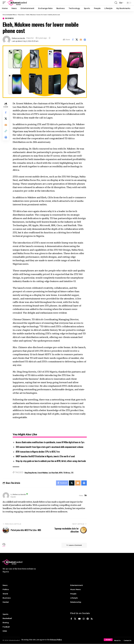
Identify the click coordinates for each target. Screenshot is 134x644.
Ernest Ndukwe (43, 473)
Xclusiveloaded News (16, 640)
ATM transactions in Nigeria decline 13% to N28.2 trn (38, 452)
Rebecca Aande (18, 38)
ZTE (72, 473)
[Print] (85, 40)
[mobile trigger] (5, 3)
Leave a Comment (74, 545)
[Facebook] (71, 619)
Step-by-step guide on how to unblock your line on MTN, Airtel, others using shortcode (51, 461)
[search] (116, 3)
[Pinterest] (88, 619)
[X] (75, 619)
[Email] (81, 40)
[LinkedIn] (86, 496)
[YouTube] (79, 619)
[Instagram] (84, 619)
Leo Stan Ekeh (54, 473)
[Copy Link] (6, 131)
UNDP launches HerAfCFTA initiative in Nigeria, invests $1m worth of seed (45, 456)
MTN (61, 473)
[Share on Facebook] (73, 40)
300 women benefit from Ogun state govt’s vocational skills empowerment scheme (50, 447)
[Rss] (92, 619)
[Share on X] (77, 40)
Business (9, 18)
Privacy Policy (56, 640)
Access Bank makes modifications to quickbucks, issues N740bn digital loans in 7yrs (50, 442)
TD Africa (67, 473)
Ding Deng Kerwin (31, 473)
